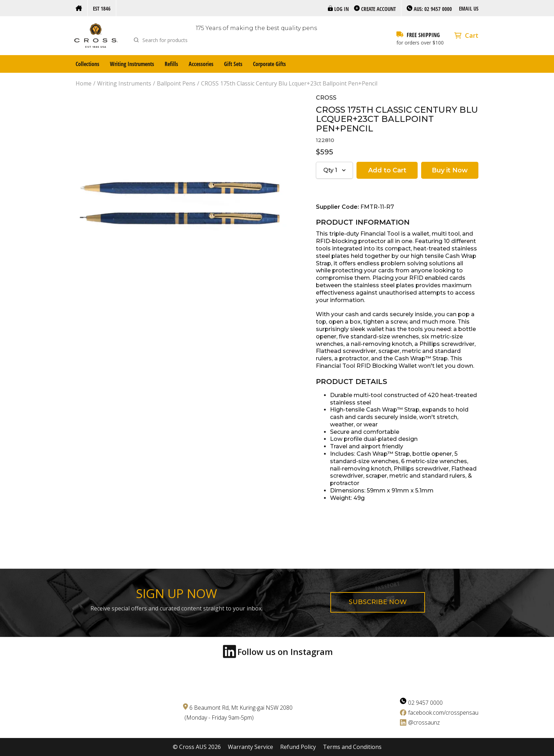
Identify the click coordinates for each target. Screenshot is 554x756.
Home (84, 84)
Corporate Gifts (269, 64)
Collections (87, 64)
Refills (171, 64)
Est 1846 (102, 8)
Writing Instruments (132, 64)
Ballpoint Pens (176, 84)
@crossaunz (424, 722)
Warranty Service (251, 747)
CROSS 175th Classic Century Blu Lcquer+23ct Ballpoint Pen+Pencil (289, 84)
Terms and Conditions (352, 747)
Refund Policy (298, 747)
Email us (469, 8)
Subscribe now (378, 602)
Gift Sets (233, 64)
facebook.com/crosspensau (443, 713)
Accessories (201, 64)
